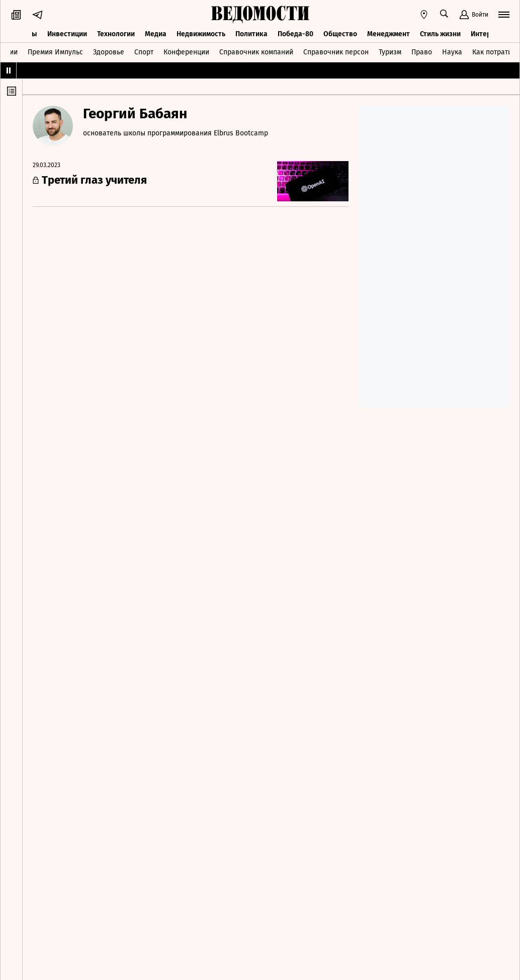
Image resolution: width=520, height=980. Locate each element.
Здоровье (109, 52)
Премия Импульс (55, 52)
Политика (251, 34)
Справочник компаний (256, 52)
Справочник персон (336, 52)
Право (422, 52)
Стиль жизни (440, 34)
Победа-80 (295, 34)
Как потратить (495, 52)
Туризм (390, 52)
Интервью (487, 34)
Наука (452, 52)
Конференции (186, 52)
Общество (340, 34)
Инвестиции (67, 34)
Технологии (116, 34)
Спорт (144, 52)
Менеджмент (388, 34)
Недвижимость (201, 34)
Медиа (156, 34)
